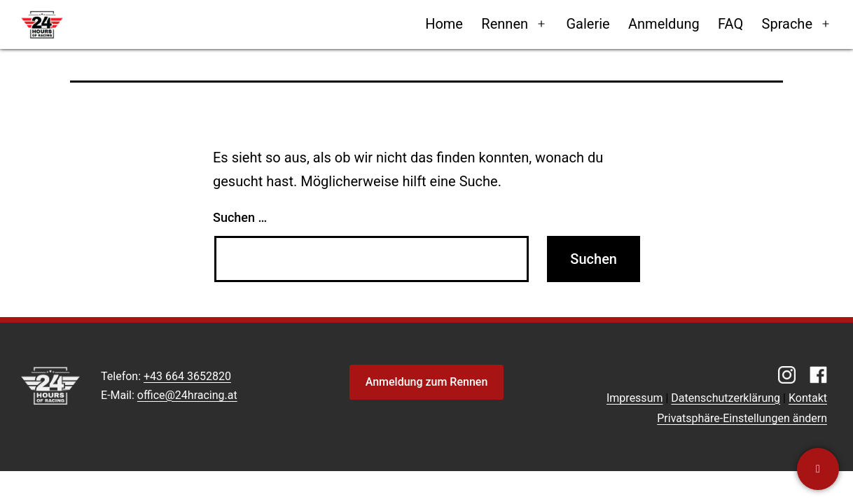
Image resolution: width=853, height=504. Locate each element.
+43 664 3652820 (187, 376)
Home (444, 24)
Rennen (505, 24)
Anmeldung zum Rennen (427, 382)
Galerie (588, 24)
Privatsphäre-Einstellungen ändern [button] (742, 418)
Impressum (635, 398)
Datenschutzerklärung (726, 398)
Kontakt (808, 398)
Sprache (787, 24)
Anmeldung (664, 24)
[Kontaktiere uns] (818, 469)
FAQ (730, 24)
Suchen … (240, 217)
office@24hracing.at (187, 395)
